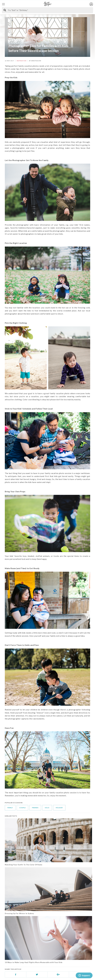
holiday (59, 808)
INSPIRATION (21, 61)
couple (22, 808)
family (10, 808)
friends (35, 808)
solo (47, 808)
